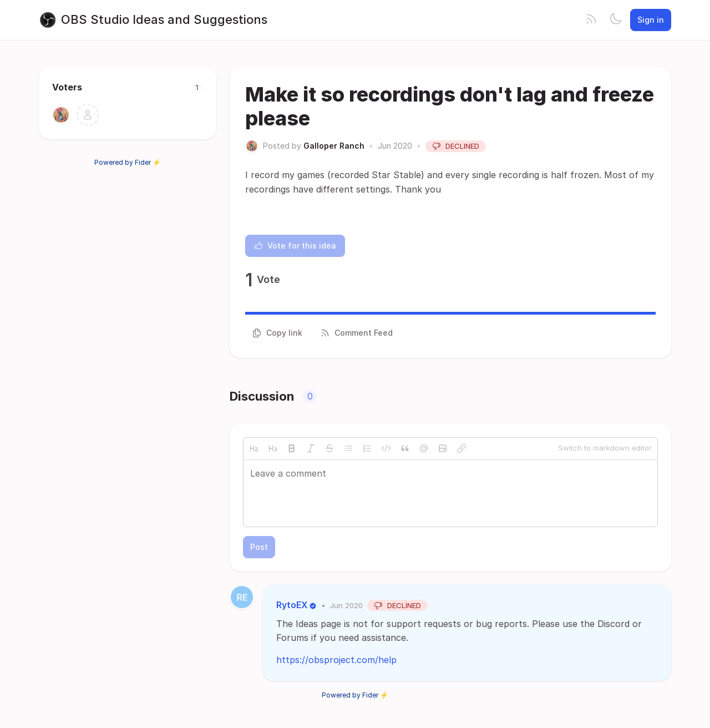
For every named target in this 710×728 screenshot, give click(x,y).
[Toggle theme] (616, 20)
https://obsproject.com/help (336, 660)
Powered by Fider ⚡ (128, 162)
